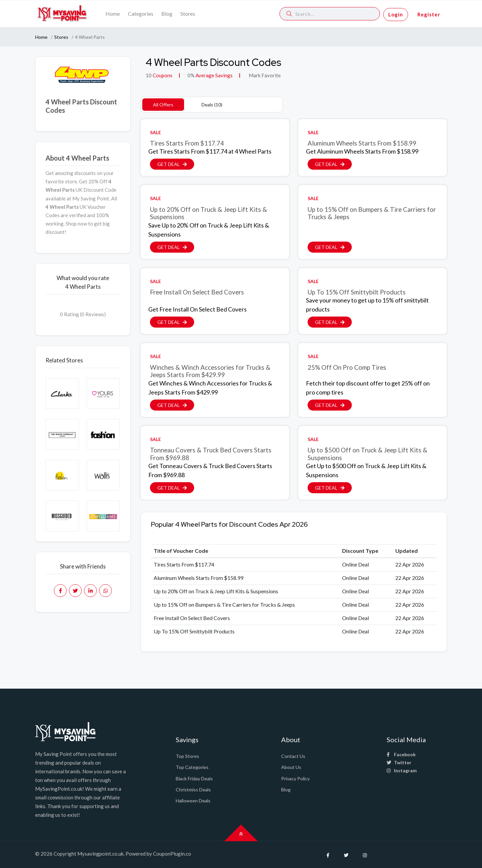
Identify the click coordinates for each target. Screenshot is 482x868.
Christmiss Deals (193, 790)
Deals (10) (212, 105)
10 (149, 75)
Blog (167, 14)
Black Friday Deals (194, 778)
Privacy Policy (295, 778)
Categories (141, 14)
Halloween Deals (193, 801)
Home (113, 14)
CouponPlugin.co (172, 854)
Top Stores (187, 756)
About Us (291, 767)
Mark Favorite (264, 75)
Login (396, 14)
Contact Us (293, 756)
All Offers (163, 105)
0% (191, 75)
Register (429, 14)
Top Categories (192, 767)
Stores (188, 14)
